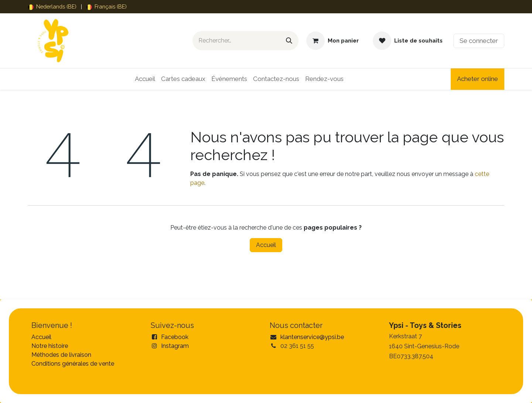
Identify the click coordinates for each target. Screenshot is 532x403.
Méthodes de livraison (61, 355)
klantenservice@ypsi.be (312, 337)
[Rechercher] (289, 41)
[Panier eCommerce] (332, 41)
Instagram (175, 346)
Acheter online (478, 79)
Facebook (175, 337)
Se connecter (479, 41)
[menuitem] (52, 7)
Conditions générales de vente (73, 364)
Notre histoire (50, 346)
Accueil (266, 245)
